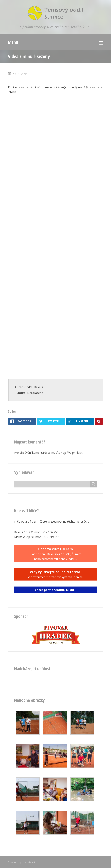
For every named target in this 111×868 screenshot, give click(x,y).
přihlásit (77, 453)
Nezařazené (35, 393)
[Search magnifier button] (93, 484)
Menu (13, 42)
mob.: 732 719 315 (47, 537)
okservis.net (28, 862)
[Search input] (53, 484)
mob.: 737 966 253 (46, 532)
